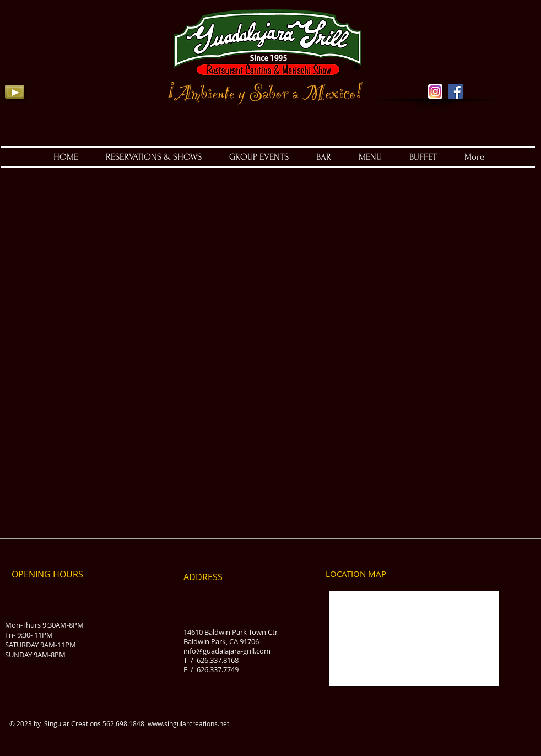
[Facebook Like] (502, 72)
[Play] (15, 92)
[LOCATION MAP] (356, 574)
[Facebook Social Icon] (455, 91)
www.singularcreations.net (188, 723)
